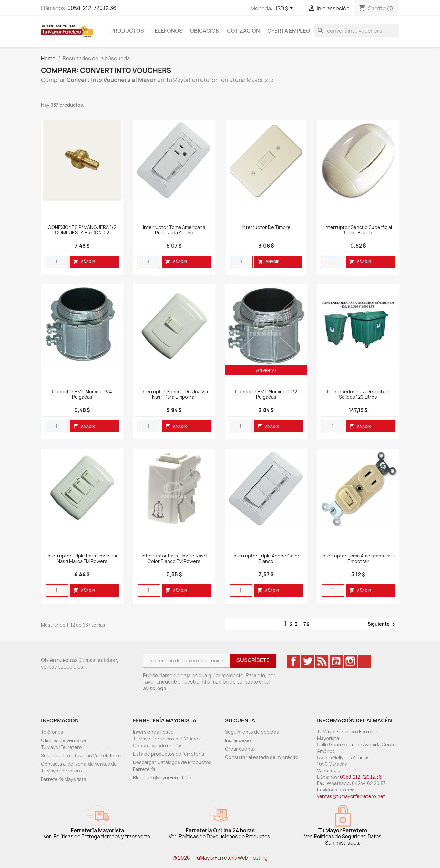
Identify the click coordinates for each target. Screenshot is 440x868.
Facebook (293, 661)
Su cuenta (240, 720)
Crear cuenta (240, 749)
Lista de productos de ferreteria (169, 754)
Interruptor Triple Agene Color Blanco (266, 559)
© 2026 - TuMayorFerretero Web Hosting (220, 858)
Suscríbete (253, 660)
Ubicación (205, 31)
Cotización (243, 31)
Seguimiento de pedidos (252, 732)
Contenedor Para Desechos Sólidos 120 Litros (358, 394)
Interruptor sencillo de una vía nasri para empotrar (174, 394)
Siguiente (383, 624)
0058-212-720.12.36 (92, 8)
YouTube (336, 661)
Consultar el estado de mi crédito (262, 757)
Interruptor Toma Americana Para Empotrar (358, 559)
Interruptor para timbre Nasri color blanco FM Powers (174, 559)
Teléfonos (167, 31)
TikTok (364, 661)
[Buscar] (357, 31)
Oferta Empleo (289, 31)
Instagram (350, 661)
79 (307, 624)
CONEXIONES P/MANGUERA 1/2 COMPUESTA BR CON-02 (82, 230)
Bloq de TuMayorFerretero (162, 777)
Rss (322, 661)
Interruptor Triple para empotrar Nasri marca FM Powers (82, 559)
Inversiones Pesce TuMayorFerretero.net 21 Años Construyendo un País (167, 739)
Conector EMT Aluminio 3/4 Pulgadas (82, 394)
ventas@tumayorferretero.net (351, 796)
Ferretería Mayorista (64, 779)
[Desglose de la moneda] (284, 9)
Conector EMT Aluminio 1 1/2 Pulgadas (266, 394)
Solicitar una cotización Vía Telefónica (82, 756)
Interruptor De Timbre (266, 227)
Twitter (308, 661)
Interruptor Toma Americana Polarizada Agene (174, 230)
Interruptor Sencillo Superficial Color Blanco (358, 230)
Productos (127, 31)
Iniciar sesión (239, 740)
